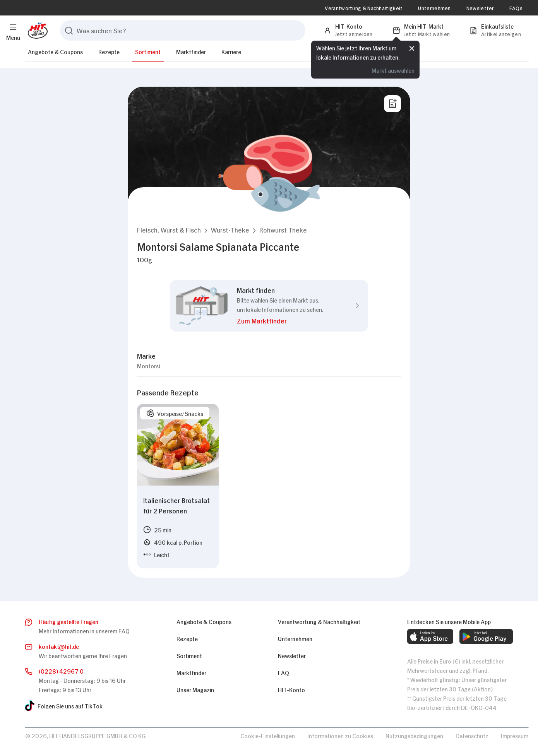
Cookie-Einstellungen (268, 735)
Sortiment (148, 51)
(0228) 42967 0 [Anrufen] (61, 671)
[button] (169, 230)
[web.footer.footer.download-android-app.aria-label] (486, 636)
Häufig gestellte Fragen (69, 621)
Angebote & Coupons (55, 51)
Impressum (515, 735)
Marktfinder (191, 51)
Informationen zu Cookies (340, 735)
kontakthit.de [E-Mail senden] (59, 647)
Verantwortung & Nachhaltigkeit (364, 8)
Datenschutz (472, 735)
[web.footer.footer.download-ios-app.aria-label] (430, 636)
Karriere (231, 51)
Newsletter (480, 8)
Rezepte (109, 51)
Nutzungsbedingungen (414, 735)
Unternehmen (434, 8)
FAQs (516, 8)
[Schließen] (412, 49)
